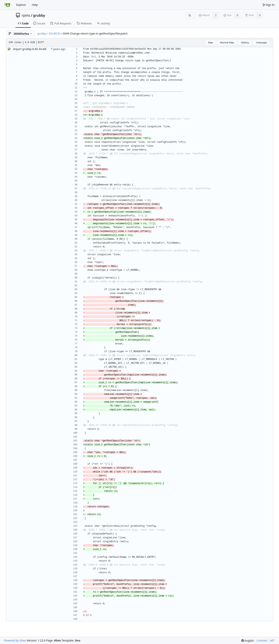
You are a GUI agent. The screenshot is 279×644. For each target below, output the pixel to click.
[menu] (248, 641)
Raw (211, 43)
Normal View (227, 43)
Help (35, 5)
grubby (39, 15)
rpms (26, 15)
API (272, 640)
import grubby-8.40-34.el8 (30, 49)
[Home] (7, 5)
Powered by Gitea (15, 640)
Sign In (269, 5)
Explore (21, 5)
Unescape (261, 43)
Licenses (262, 640)
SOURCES (55, 33)
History (245, 43)
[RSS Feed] (190, 15)
